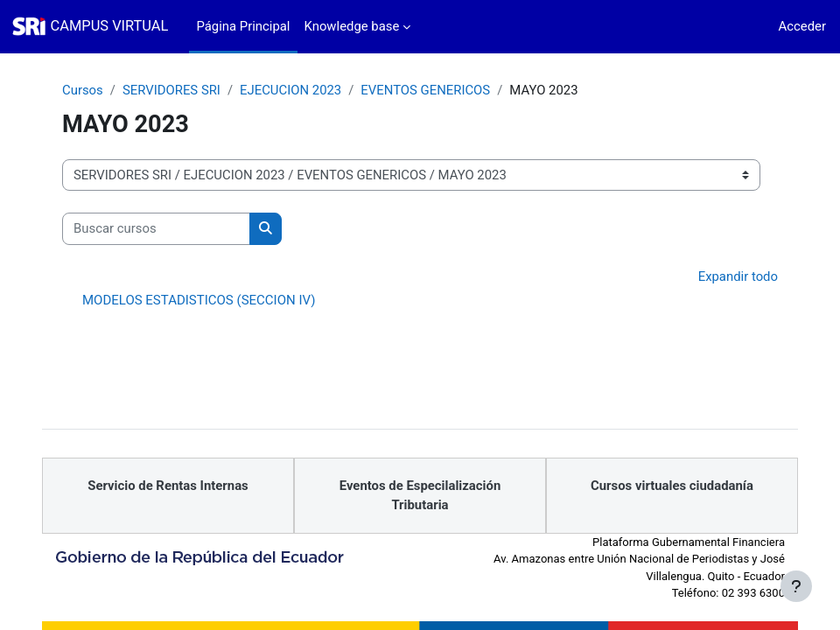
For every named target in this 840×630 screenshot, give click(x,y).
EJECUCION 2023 (290, 90)
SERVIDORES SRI (171, 90)
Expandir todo (738, 276)
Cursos (83, 90)
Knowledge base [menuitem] (352, 26)
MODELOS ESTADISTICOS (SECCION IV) (199, 300)
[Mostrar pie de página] (796, 586)
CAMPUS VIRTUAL (110, 26)
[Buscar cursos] (156, 228)
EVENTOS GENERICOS (425, 90)
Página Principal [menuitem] (243, 26)
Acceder (802, 26)
